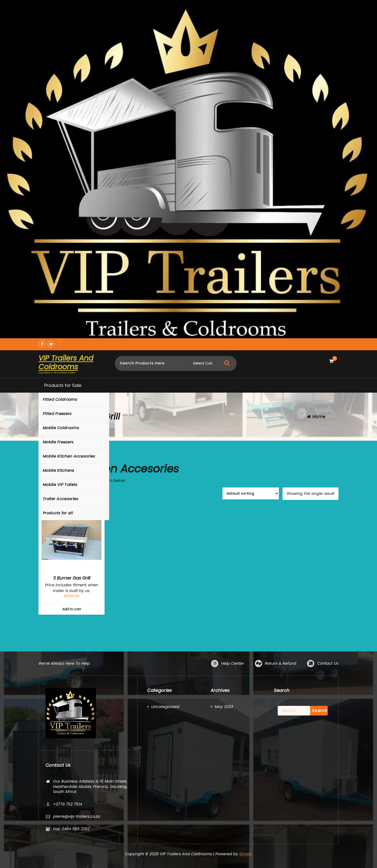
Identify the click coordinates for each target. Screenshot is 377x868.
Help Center (233, 663)
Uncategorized (165, 707)
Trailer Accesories (60, 499)
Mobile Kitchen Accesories (69, 456)
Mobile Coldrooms (61, 428)
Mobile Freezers (58, 442)
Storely (246, 854)
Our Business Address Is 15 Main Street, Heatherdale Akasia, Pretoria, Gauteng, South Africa (90, 786)
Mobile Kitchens (59, 470)
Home (316, 417)
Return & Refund (281, 663)
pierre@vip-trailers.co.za (77, 816)
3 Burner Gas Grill (72, 578)
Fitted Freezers (57, 414)
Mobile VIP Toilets (60, 485)
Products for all (58, 513)
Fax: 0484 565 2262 (71, 829)
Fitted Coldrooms (60, 399)
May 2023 (224, 707)
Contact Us (328, 663)
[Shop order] (251, 493)
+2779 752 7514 (68, 804)
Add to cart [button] (72, 609)
